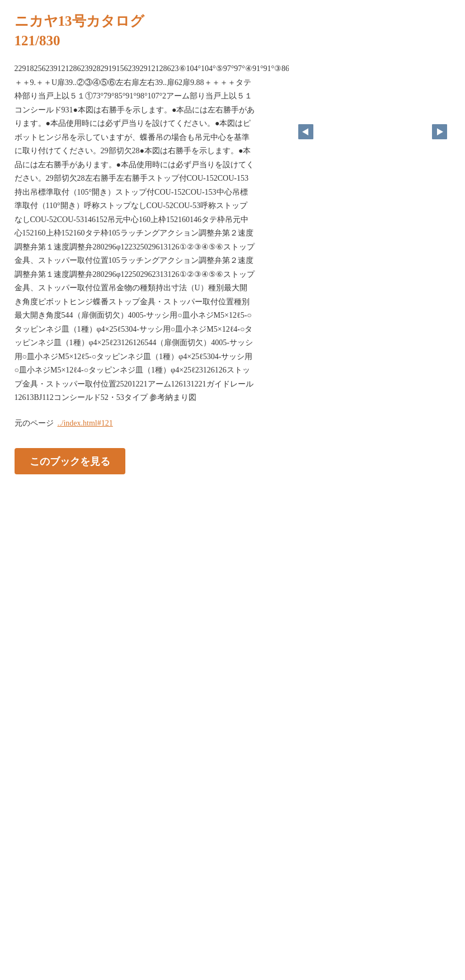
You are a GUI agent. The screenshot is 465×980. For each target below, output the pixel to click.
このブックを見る (70, 461)
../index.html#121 (85, 423)
